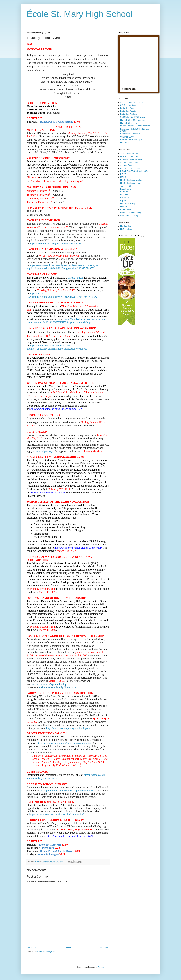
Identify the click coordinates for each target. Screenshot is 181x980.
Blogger (101, 967)
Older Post (104, 948)
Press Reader (126, 189)
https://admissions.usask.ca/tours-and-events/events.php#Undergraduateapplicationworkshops (57, 347)
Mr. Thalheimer (126, 229)
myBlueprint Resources (129, 156)
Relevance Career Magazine (131, 159)
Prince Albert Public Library (131, 213)
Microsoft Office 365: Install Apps (133, 120)
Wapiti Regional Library (129, 216)
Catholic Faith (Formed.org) (131, 168)
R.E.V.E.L (124, 174)
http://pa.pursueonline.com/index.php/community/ (64, 743)
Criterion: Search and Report (131, 140)
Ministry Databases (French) (131, 183)
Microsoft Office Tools (128, 123)
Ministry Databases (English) (131, 180)
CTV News (124, 192)
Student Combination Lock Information (135, 126)
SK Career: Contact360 (129, 162)
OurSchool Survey (127, 137)
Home (68, 948)
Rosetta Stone (126, 210)
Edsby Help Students (128, 108)
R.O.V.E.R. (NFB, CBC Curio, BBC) (134, 171)
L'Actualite (124, 195)
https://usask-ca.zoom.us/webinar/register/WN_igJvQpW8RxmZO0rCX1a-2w (62, 295)
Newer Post (32, 948)
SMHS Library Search (129, 105)
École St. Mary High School (80, 14)
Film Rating (125, 143)
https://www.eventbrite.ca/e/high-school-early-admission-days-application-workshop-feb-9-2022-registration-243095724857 (62, 267)
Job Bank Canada (127, 165)
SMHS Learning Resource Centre (133, 102)
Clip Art (123, 201)
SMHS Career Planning (129, 153)
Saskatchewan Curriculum (130, 134)
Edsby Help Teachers (128, 114)
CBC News (125, 198)
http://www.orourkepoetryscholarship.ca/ (68, 728)
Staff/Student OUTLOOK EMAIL (133, 117)
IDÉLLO (123, 177)
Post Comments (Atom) (46, 952)
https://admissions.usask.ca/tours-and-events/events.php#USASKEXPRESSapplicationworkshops (66, 321)
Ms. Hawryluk (125, 226)
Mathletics (124, 207)
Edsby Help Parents (128, 111)
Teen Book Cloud (127, 186)
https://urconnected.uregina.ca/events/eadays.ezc (56, 243)
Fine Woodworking (127, 204)
